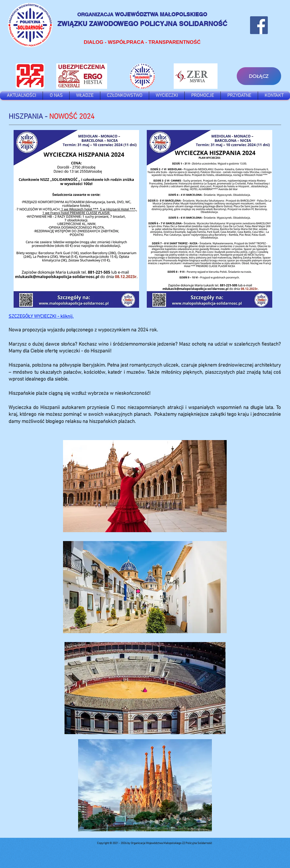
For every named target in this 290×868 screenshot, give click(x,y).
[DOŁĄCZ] (259, 76)
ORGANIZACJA (96, 15)
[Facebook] (259, 25)
